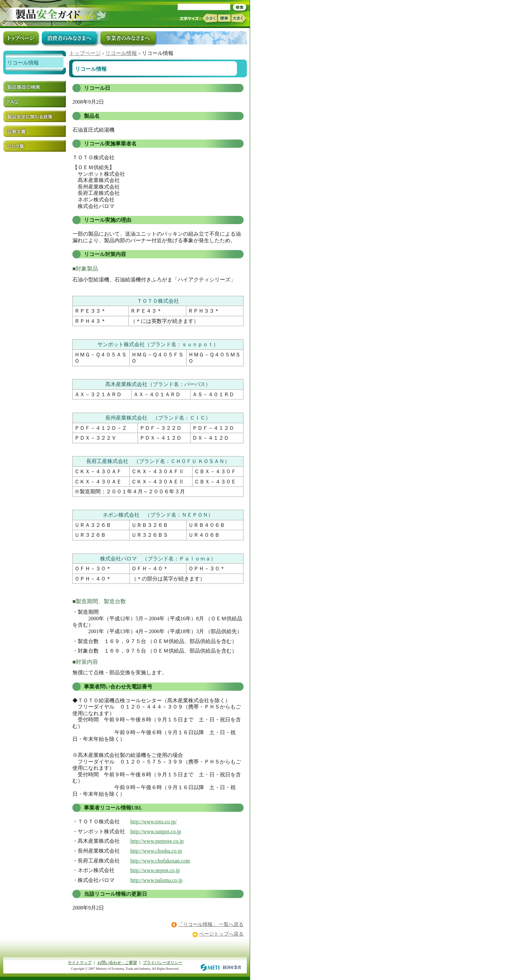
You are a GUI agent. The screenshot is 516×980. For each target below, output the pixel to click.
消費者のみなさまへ (69, 38)
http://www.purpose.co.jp (157, 841)
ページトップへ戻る (221, 934)
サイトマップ (80, 963)
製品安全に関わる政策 (35, 116)
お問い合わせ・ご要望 (117, 963)
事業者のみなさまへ (128, 38)
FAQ (35, 102)
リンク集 (35, 146)
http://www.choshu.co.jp (156, 851)
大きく (239, 18)
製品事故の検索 (35, 87)
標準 (224, 18)
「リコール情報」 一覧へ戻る (211, 924)
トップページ (85, 53)
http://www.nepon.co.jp (155, 870)
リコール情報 (121, 53)
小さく (209, 18)
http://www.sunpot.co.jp (156, 831)
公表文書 (35, 131)
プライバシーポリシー (163, 963)
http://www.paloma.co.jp (156, 880)
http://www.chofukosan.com (160, 861)
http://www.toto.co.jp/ (154, 822)
